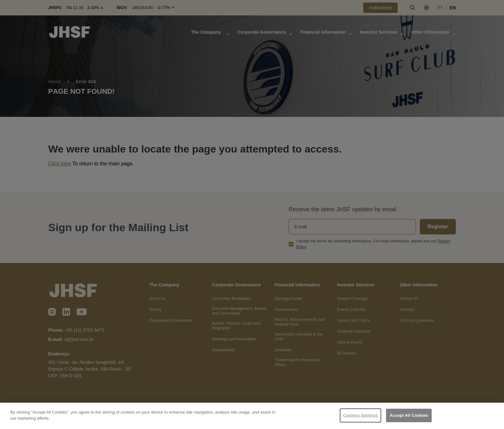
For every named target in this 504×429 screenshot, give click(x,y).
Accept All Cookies (409, 415)
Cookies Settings (361, 415)
